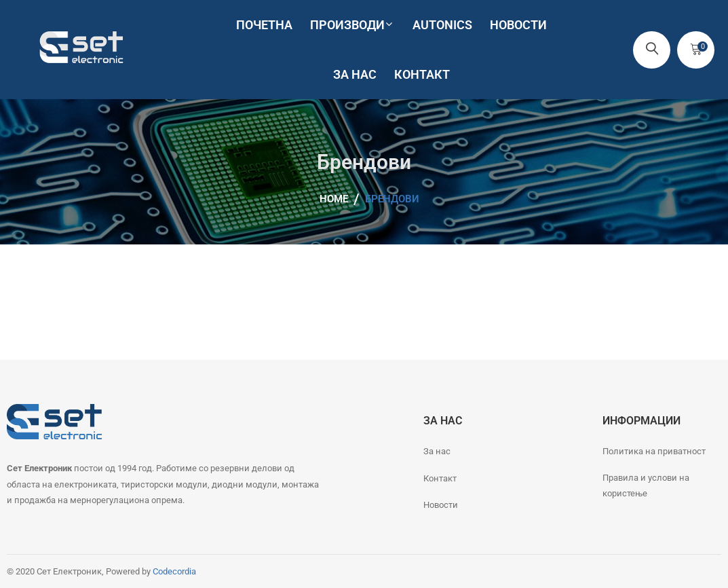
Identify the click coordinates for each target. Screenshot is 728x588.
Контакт (440, 478)
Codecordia (174, 571)
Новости (441, 505)
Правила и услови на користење (646, 485)
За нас (437, 451)
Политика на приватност (654, 451)
